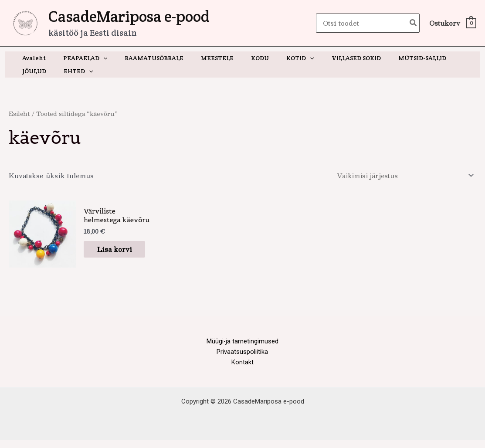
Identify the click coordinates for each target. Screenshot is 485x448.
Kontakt (242, 370)
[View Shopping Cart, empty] (452, 23)
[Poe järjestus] (402, 176)
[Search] (414, 23)
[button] (95, 58)
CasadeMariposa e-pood (129, 16)
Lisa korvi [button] (110, 253)
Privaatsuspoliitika (242, 359)
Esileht (20, 114)
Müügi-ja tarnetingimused (242, 348)
